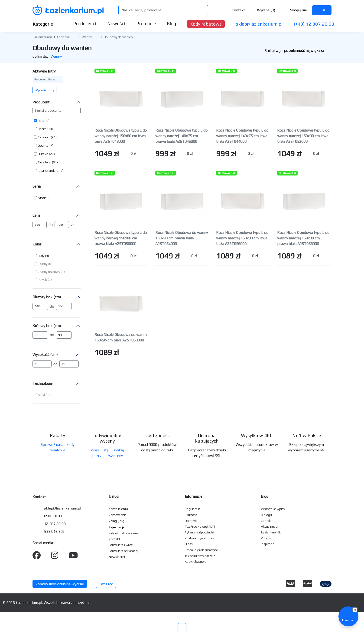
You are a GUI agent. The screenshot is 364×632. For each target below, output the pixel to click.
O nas (189, 544)
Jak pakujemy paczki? (200, 556)
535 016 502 (54, 531)
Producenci (85, 23)
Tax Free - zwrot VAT (200, 526)
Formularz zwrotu (122, 545)
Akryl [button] (41, 395)
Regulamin (192, 509)
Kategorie (47, 24)
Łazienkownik (271, 532)
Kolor (37, 244)
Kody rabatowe (206, 24)
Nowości (116, 23)
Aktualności (269, 526)
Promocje (146, 23)
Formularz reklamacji (123, 551)
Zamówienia (118, 515)
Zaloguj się (294, 10)
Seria (37, 186)
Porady (266, 538)
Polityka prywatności (199, 538)
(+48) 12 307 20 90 (314, 24)
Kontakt (235, 10)
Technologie (42, 383)
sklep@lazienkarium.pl (259, 24)
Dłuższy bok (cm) (47, 297)
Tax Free (106, 584)
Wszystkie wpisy (273, 509)
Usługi (114, 496)
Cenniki (266, 521)
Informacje (193, 496)
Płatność (191, 515)
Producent (41, 102)
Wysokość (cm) (45, 355)
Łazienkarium (42, 37)
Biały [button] (41, 256)
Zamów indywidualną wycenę (60, 584)
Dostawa (191, 521)
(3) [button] (61, 171)
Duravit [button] (43, 154)
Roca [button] (41, 121)
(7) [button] (51, 146)
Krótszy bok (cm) (47, 326)
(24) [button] (54, 137)
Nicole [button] (42, 198)
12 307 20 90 (55, 524)
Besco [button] (42, 129)
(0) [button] (50, 264)
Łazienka (63, 37)
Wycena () (263, 10)
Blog (171, 23)
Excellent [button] (44, 162)
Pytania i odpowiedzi (199, 532)
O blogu (266, 515)
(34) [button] (55, 162)
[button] (73, 37)
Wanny (87, 37)
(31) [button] (50, 129)
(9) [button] (47, 121)
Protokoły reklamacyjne (201, 550)
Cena (36, 215)
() (322, 10)
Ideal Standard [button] (48, 171)
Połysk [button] (42, 280)
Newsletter (117, 557)
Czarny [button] (43, 264)
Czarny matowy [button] (49, 272)
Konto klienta (118, 509)
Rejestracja (117, 527)
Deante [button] (43, 146)
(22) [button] (52, 154)
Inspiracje (268, 544)
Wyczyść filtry (44, 90)
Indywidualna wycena (124, 533)
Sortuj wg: (298, 51)
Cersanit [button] (44, 137)
